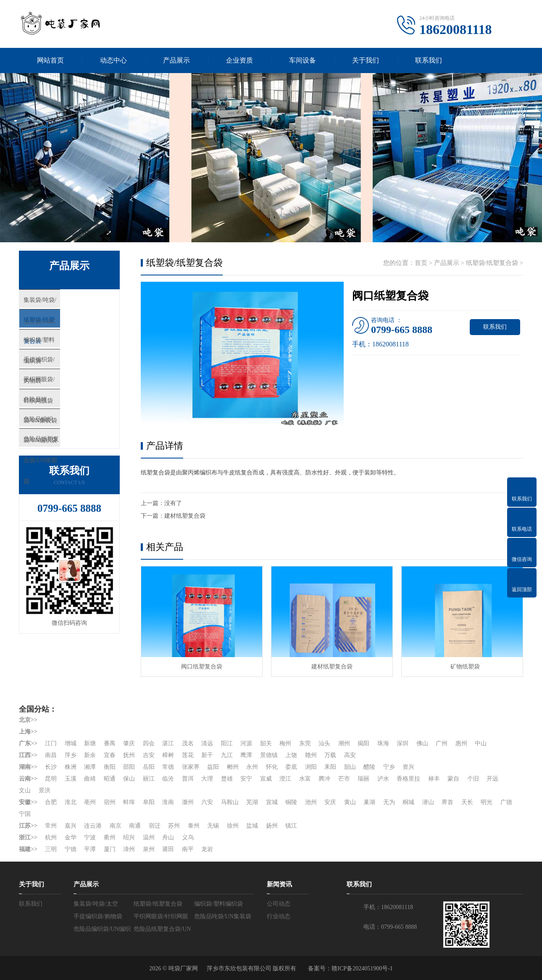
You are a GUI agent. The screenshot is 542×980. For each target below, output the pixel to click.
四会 (149, 743)
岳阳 (149, 767)
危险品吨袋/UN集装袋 (69, 426)
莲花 (188, 755)
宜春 (110, 755)
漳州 (129, 849)
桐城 (408, 802)
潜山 (428, 802)
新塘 (90, 743)
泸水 (383, 779)
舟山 (168, 837)
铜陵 (291, 802)
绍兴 (129, 837)
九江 (227, 755)
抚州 (129, 755)
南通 (135, 826)
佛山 (422, 743)
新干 (207, 755)
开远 (492, 779)
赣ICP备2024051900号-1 (362, 968)
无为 (389, 802)
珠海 (383, 743)
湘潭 (90, 767)
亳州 (90, 802)
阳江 (227, 743)
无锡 (213, 826)
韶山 (350, 767)
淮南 (168, 802)
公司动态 (279, 904)
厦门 (110, 849)
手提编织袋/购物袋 (65, 376)
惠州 (461, 743)
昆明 (51, 779)
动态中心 (113, 60)
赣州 (311, 755)
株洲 (71, 767)
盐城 (252, 826)
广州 (442, 743)
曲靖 (90, 779)
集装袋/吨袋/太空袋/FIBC (74, 302)
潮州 (344, 743)
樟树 (168, 755)
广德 (506, 802)
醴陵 (369, 767)
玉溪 (71, 779)
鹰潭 (246, 755)
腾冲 (324, 779)
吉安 (149, 755)
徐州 (233, 826)
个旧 (473, 779)
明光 (487, 802)
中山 (481, 743)
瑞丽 (363, 779)
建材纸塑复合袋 (185, 516)
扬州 (272, 826)
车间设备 (303, 60)
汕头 (324, 743)
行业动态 (279, 916)
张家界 (191, 767)
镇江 (291, 826)
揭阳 (363, 743)
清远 (207, 743)
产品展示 (176, 60)
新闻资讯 (279, 884)
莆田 (168, 849)
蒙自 (453, 779)
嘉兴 (71, 826)
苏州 (174, 826)
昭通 (110, 779)
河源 (246, 743)
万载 (330, 755)
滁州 (188, 802)
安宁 (246, 779)
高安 (350, 755)
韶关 (266, 743)
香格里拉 (408, 779)
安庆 (330, 802)
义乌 (188, 837)
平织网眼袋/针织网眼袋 (71, 401)
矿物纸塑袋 (462, 667)
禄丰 (434, 779)
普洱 (188, 779)
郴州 (233, 767)
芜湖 (252, 802)
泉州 (149, 849)
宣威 (266, 779)
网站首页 (50, 60)
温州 (149, 837)
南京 (116, 826)
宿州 (110, 802)
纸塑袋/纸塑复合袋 (65, 327)
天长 (467, 802)
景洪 (45, 790)
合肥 (51, 802)
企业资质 (239, 60)
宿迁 (155, 826)
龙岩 (207, 849)
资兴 (408, 767)
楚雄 (227, 779)
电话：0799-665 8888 (390, 927)
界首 (447, 802)
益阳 (213, 767)
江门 (51, 743)
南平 (188, 849)
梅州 (285, 743)
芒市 (344, 779)
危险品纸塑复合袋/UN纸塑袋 (79, 475)
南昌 (51, 755)
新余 (90, 755)
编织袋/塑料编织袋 (65, 351)
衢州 (110, 837)
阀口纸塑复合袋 (202, 667)
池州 (311, 802)
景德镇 (269, 755)
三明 (51, 849)
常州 (51, 826)
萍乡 (71, 755)
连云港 (93, 826)
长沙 (51, 767)
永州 (252, 767)
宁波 (90, 837)
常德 (168, 767)
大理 (207, 779)
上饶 (291, 755)
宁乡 (389, 767)
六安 (207, 802)
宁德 (71, 849)
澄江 (285, 779)
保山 (129, 779)
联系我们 (429, 60)
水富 (305, 779)
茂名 (188, 743)
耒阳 (330, 767)
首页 (421, 263)
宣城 (272, 802)
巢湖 (369, 802)
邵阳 (129, 767)
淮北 (71, 802)
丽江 (149, 779)
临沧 (168, 779)
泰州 (194, 826)
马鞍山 (230, 802)
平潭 (90, 849)
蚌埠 (129, 802)
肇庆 (129, 743)
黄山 (350, 802)
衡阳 (110, 767)
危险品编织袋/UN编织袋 (72, 451)
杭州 (51, 837)
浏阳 (311, 767)
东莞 (305, 743)
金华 (71, 837)
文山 (25, 790)
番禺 (110, 743)
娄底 (291, 767)
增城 (71, 743)
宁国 (25, 814)
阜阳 (149, 802)
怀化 (272, 767)
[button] (268, 235)
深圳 (403, 743)
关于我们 (366, 60)
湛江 (168, 743)
